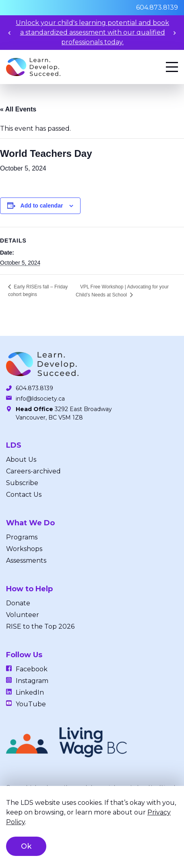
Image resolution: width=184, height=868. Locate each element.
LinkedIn (30, 692)
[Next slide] (175, 33)
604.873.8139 (157, 7)
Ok (26, 846)
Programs (22, 537)
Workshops (24, 549)
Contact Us (24, 495)
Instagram (32, 681)
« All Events (18, 109)
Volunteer (23, 615)
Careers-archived (33, 471)
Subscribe (22, 483)
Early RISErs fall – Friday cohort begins (38, 291)
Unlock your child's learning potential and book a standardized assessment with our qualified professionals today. (98, 32)
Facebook (32, 669)
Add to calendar (42, 206)
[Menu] (172, 67)
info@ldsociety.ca (40, 399)
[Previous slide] (9, 33)
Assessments (26, 560)
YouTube (31, 704)
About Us (21, 460)
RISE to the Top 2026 (40, 626)
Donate (18, 603)
